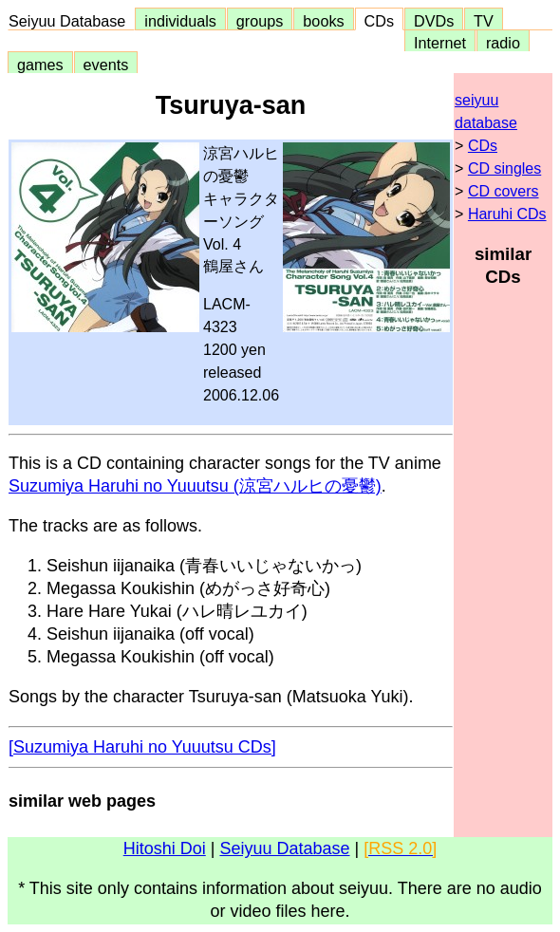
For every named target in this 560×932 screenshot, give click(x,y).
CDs (379, 21)
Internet (440, 43)
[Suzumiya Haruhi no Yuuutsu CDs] (142, 747)
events (106, 65)
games (40, 65)
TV (483, 21)
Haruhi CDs (507, 214)
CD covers (504, 191)
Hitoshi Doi (165, 848)
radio (503, 43)
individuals (180, 21)
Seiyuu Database (71, 21)
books (323, 21)
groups (260, 21)
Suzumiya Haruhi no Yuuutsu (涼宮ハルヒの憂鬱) (195, 486)
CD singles (504, 168)
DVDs (434, 21)
